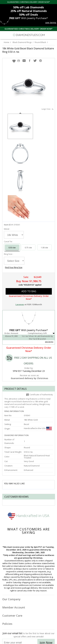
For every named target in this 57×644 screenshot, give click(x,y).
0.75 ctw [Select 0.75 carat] (28, 248)
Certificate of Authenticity (40, 395)
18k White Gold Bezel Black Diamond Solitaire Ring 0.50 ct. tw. (28, 50)
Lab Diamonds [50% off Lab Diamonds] (28, 7)
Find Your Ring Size (14, 267)
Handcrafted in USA (28, 516)
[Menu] (4, 35)
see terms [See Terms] (49, 342)
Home (7, 42)
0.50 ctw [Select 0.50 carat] (12, 248)
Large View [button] (47, 109)
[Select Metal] (14, 235)
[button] (14, 61)
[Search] (10, 35)
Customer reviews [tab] (16, 497)
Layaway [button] (20, 304)
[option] (20, 126)
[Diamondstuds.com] (29, 35)
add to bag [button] (29, 291)
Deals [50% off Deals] (28, 15)
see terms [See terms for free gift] (51, 22)
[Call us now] (48, 35)
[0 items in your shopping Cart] (53, 35)
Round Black (40, 42)
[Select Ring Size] (14, 261)
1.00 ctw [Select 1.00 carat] (44, 248)
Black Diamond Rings (22, 42)
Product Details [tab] (16, 389)
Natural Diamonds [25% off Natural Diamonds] (29, 11)
